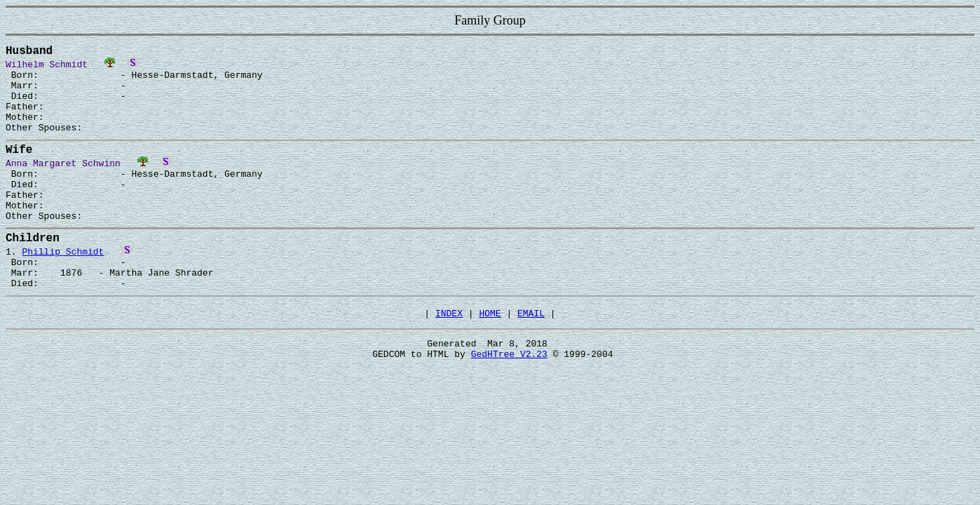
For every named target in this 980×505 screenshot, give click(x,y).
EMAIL (531, 359)
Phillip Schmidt (63, 287)
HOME (490, 359)
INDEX (449, 359)
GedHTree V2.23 (509, 404)
